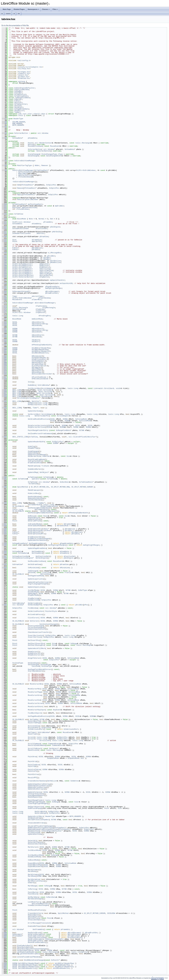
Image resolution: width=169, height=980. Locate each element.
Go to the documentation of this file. (15, 25)
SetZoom (31, 572)
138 (4, 249)
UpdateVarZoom (34, 411)
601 (4, 938)
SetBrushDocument (36, 939)
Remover (45, 165)
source (8, 14)
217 (4, 377)
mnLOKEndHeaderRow (40, 350)
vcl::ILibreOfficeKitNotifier (82, 437)
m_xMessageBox (54, 253)
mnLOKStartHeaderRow (41, 348)
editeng (22, 82)
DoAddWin (32, 385)
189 (4, 332)
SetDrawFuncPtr (35, 529)
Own (52, 219)
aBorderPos (37, 241)
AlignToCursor (34, 658)
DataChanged (33, 156)
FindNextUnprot (35, 713)
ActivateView (34, 726)
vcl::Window (43, 133)
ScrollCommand (34, 744)
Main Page (7, 9)
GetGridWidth (41, 812)
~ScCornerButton (43, 151)
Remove (20, 188)
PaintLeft (32, 771)
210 (4, 366)
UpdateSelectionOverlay (39, 786)
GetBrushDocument (36, 934)
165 (4, 293)
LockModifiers (34, 902)
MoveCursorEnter (35, 707)
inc (19, 14)
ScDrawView (17, 564)
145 (4, 261)
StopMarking (33, 598)
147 (4, 264)
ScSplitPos (51, 185)
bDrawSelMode (38, 364)
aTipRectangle (49, 308)
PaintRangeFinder (36, 800)
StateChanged (34, 154)
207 (4, 361)
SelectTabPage (34, 723)
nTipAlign (40, 309)
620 (4, 965)
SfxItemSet (17, 936)
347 (4, 556)
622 (4, 968)
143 (4, 258)
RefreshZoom (46, 574)
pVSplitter (44, 266)
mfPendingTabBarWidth (41, 345)
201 (4, 351)
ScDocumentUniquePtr (22, 291)
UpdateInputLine (35, 587)
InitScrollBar (34, 388)
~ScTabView (33, 484)
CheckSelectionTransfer (39, 632)
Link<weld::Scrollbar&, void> (107, 388)
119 (4, 219)
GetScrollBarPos (42, 416)
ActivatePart (34, 728)
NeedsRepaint (34, 797)
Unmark (31, 883)
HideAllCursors (35, 653)
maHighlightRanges (54, 288)
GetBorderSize (34, 456)
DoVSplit (32, 405)
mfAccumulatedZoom (40, 379)
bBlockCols (37, 371)
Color (77, 802)
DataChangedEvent (54, 156)
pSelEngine (55, 227)
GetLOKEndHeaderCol (27, 968)
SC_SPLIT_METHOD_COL (40, 487)
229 (4, 396)
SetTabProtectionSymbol (39, 820)
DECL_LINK (17, 390)
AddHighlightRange (36, 802)
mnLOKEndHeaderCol (40, 353)
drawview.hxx (24, 78)
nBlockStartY (38, 329)
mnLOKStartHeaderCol (41, 351)
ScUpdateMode (53, 758)
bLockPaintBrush (39, 366)
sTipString (40, 311)
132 (4, 240)
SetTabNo (34, 719)
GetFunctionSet (42, 556)
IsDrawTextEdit (35, 461)
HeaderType (18, 119)
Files (55, 9)
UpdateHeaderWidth (36, 442)
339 (4, 543)
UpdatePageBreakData (37, 548)
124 (4, 227)
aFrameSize (37, 240)
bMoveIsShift (38, 363)
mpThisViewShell (25, 172)
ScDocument (17, 934)
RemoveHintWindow (36, 498)
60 (4, 123)
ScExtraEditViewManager (25, 161)
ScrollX (31, 737)
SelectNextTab (34, 721)
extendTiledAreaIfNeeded (28, 957)
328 (4, 526)
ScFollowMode (81, 419)
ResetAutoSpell (24, 947)
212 (4, 369)
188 (4, 330)
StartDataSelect (35, 671)
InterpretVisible (36, 794)
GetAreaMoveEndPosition (39, 419)
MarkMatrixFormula (36, 881)
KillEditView (34, 833)
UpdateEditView (35, 834)
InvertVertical (35, 637)
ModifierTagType (24, 165)
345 (4, 553)
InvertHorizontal (36, 635)
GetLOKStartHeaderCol (28, 967)
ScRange (74, 644)
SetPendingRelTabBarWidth (39, 508)
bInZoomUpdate (38, 361)
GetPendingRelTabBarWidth (39, 513)
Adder (37, 165)
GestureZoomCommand (37, 745)
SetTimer (32, 732)
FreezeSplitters (35, 913)
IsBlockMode (33, 860)
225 (4, 390)
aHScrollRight (46, 274)
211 (4, 367)
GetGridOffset (34, 521)
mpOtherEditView (25, 175)
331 (4, 531)
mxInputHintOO (66, 283)
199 (4, 348)
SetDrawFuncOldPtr (36, 531)
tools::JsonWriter (80, 952)
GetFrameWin (38, 929)
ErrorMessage (34, 923)
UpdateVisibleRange (37, 455)
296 (4, 487)
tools (21, 115)
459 (4, 729)
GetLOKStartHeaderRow (28, 963)
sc (2, 14)
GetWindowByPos (35, 605)
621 (4, 967)
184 (4, 324)
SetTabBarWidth (35, 505)
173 (4, 306)
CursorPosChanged (36, 627)
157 (4, 280)
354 (4, 568)
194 (4, 340)
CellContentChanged (48, 624)
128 (4, 233)
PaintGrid (32, 761)
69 (4, 138)
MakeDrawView (34, 466)
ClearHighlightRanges (38, 803)
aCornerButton (46, 275)
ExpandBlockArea (35, 866)
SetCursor (34, 621)
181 (4, 319)
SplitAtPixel (34, 918)
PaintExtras (33, 774)
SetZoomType (33, 665)
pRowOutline (55, 262)
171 (4, 303)
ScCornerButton (21, 133)
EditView (16, 207)
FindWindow (33, 608)
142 (4, 256)
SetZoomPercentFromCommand (40, 434)
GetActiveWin (34, 603)
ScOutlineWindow (22, 90)
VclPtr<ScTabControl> (22, 267)
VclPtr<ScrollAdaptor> (23, 269)
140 (4, 253)
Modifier (21, 199)
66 (4, 133)
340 (4, 545)
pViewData (32, 138)
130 (4, 237)
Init (30, 382)
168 (4, 298)
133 (4, 241)
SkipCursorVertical (37, 427)
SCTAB (15, 335)
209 (4, 364)
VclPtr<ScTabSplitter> (23, 264)
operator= (36, 479)
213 (4, 371)
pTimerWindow (44, 298)
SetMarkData (33, 897)
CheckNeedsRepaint (36, 795)
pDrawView (44, 237)
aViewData (36, 224)
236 (4, 408)
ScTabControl (20, 94)
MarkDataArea (34, 879)
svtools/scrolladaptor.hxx (30, 67)
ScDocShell (65, 482)
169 (4, 300)
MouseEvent (55, 146)
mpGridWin (23, 174)
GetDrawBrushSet (35, 936)
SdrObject (19, 107)
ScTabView (19, 214)
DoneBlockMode (34, 857)
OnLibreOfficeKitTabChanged (40, 826)
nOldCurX (36, 340)
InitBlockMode (34, 850)
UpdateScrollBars (36, 816)
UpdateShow (33, 453)
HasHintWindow (34, 497)
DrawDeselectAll (35, 537)
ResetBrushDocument (37, 942)
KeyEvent (57, 710)
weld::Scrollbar (45, 390)
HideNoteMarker (35, 469)
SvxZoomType (18, 663)
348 (4, 558)
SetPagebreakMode (36, 576)
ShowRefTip (33, 448)
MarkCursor (33, 847)
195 (4, 342)
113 (4, 209)
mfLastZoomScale (39, 377)
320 (4, 513)
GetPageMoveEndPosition (39, 716)
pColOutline (55, 261)
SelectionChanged (36, 626)
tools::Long (18, 316)
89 (4, 170)
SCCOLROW (111, 913)
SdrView (18, 106)
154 (4, 275)
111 (4, 206)
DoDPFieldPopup (35, 808)
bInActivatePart (39, 359)
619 (4, 963)
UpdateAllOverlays (36, 789)
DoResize (32, 516)
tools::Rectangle (83, 143)
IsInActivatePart (36, 729)
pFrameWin (48, 222)
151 (4, 270)
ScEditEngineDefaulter (25, 88)
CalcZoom (36, 666)
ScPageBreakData (22, 109)
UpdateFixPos (34, 519)
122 (4, 224)
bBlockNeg (36, 369)
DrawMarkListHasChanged (39, 539)
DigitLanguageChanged (38, 584)
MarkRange (32, 886)
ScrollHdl (22, 398)
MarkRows (32, 871)
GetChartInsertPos (36, 644)
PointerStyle (51, 611)
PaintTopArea (34, 765)
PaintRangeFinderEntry (38, 430)
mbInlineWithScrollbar (42, 374)
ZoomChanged (33, 451)
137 (4, 248)
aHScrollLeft (45, 272)
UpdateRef (32, 593)
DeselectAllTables (36, 844)
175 (4, 309)
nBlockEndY (37, 332)
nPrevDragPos (44, 316)
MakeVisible (33, 750)
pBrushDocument (52, 291)
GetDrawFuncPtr (35, 532)
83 (4, 161)
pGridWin (51, 256)
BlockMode (22, 219)
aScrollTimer (38, 296)
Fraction (46, 572)
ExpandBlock (33, 863)
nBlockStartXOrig (39, 324)
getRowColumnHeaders (26, 952)
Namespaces (33, 9)
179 (4, 316)
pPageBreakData (52, 287)
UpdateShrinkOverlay (37, 787)
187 (4, 329)
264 (4, 437)
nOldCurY (36, 342)
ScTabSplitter (21, 104)
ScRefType (83, 590)
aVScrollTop (45, 269)
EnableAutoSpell (24, 946)
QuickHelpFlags (19, 309)
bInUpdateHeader (39, 358)
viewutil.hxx (24, 73)
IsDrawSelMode (34, 524)
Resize (31, 144)
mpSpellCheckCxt (57, 280)
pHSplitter (44, 264)
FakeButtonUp (34, 600)
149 (4, 267)
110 (4, 204)
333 (4, 534)
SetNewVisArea (34, 818)
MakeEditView (34, 831)
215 (4, 374)
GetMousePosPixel (36, 910)
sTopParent (40, 312)
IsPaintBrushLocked (37, 938)
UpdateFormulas (35, 792)
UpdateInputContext (37, 629)
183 (4, 322)
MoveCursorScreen (36, 703)
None (31, 219)
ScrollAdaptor (48, 388)
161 (4, 287)
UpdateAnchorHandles (37, 540)
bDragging (36, 367)
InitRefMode (33, 590)
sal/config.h (24, 61)
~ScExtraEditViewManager (23, 182)
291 (4, 479)
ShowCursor (33, 652)
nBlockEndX (37, 325)
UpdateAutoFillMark (37, 648)
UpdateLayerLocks (36, 579)
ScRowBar (18, 91)
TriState (45, 466)
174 (4, 308)
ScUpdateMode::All (76, 758)
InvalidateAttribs (36, 823)
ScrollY (31, 739)
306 (4, 503)
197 (4, 345)
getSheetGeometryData (30, 954)
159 (4, 283)
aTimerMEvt (37, 300)
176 (4, 311)
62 (4, 127)
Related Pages (19, 9)
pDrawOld (36, 249)
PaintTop (32, 766)
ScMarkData (51, 897)
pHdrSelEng (57, 232)
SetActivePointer (36, 611)
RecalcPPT (32, 778)
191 (4, 335)
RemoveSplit (33, 915)
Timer (15, 296)
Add (19, 185)
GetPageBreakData (37, 543)
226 (4, 392)
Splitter (18, 102)
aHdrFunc (40, 233)
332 (4, 532)
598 (4, 933)
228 (4, 395)
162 (4, 288)
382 (4, 605)
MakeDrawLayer (34, 490)
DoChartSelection (36, 807)
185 (4, 325)
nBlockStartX (38, 322)
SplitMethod (23, 487)
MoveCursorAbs (36, 684)
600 (4, 936)
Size (14, 240)
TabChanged (33, 571)
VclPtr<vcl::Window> (22, 222)
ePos (86, 605)
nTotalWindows (24, 177)
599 (4, 934)
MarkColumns (33, 870)
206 (4, 359)
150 (4, 269)
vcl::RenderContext (43, 143)
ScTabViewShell (21, 96)
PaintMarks (33, 892)
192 (4, 337)
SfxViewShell (27, 185)
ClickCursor (33, 618)
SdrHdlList (19, 111)
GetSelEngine (41, 558)
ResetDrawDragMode (36, 459)
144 (4, 259)
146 (4, 262)
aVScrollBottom (46, 270)
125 (4, 228)
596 (4, 929)
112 (4, 207)
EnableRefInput (35, 926)
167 (4, 296)
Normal (41, 219)
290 (4, 477)
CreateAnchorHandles (37, 781)
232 (4, 401)
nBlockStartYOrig (39, 330)
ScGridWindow (32, 199)
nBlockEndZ (37, 337)
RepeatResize (34, 518)
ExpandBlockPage (35, 865)
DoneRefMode (33, 592)
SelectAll (32, 841)
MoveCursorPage (35, 692)
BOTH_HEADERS (18, 125)
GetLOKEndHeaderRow (27, 965)
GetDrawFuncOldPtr (36, 534)
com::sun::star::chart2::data (32, 114)
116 (4, 214)
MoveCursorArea (35, 695)
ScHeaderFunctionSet (22, 233)
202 (4, 353)
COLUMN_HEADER (19, 122)
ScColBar (18, 93)
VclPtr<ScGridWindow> (86, 170)
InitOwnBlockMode (36, 855)
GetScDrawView (34, 564)
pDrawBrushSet (52, 293)
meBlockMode (37, 319)
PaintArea (32, 757)
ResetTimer (33, 734)
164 (4, 291)
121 (4, 222)
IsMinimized (33, 568)
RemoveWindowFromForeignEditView (43, 829)
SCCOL (15, 322)
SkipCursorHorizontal (38, 426)
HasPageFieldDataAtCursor (39, 669)
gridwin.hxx (24, 77)
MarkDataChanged (35, 899)
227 (4, 393)
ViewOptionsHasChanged (38, 905)
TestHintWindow (35, 500)
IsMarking (32, 889)
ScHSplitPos (49, 637)
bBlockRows (37, 372)
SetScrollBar (34, 414)
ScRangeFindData (23, 98)
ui (14, 14)
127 (4, 232)
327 (4, 524)
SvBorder (18, 99)
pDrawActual (37, 248)
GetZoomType (33, 663)
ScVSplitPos (57, 442)
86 (4, 165)
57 (4, 119)
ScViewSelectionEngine (23, 558)
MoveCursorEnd (34, 700)
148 (4, 266)
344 (4, 551)
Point (15, 241)
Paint (30, 143)
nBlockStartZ (38, 335)
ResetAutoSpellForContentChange (32, 949)
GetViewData (37, 551)
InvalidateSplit (35, 920)
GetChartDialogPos (36, 645)
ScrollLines (45, 740)
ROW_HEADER (17, 123)
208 (4, 363)
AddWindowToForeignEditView (40, 828)
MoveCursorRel (34, 689)
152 (4, 272)
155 (4, 277)
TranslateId (46, 923)
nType (60, 154)
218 (4, 379)
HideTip (31, 447)
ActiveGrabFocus (35, 614)
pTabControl (45, 267)
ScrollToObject (35, 749)
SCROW (15, 329)
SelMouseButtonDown (37, 561)
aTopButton (44, 277)
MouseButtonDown (35, 146)
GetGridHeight (41, 813)
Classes (46, 9)
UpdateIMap (33, 472)
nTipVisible (41, 306)
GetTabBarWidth (41, 510)
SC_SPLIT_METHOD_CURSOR (82, 487)
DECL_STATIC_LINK (20, 437)
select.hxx (23, 75)
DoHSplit (32, 403)
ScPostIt (55, 960)
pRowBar (47, 259)
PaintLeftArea (34, 770)
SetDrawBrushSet (35, 941)
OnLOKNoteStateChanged (34, 960)
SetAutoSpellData (25, 950)
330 (4, 529)
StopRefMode (33, 595)
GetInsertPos (34, 640)
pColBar (47, 258)
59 (4, 122)
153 (4, 274)
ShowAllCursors (35, 655)
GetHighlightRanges (57, 545)
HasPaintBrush (34, 933)
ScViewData (17, 138)
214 (4, 372)
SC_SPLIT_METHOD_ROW (60, 487)
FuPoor (17, 101)
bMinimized (37, 356)
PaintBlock (33, 894)
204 (4, 356)
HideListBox (33, 493)
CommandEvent (54, 744)
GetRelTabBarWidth (49, 511)
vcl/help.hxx (24, 69)
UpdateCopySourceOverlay (39, 784)
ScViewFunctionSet (21, 228)
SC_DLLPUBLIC (18, 506)
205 (4, 358)
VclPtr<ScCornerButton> (23, 275)
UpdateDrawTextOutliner (39, 582)
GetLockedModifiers (40, 904)
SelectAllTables (35, 842)
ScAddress (75, 781)
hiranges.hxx (24, 72)
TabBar (17, 112)
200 (4, 350)
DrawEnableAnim (35, 463)
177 (4, 312)
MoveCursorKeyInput (37, 710)
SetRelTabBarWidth (49, 506)
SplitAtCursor (34, 917)
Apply (20, 195)
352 (4, 564)
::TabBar (40, 503)
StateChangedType (49, 154)
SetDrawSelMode (35, 526)
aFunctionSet (41, 228)
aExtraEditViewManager (45, 303)
